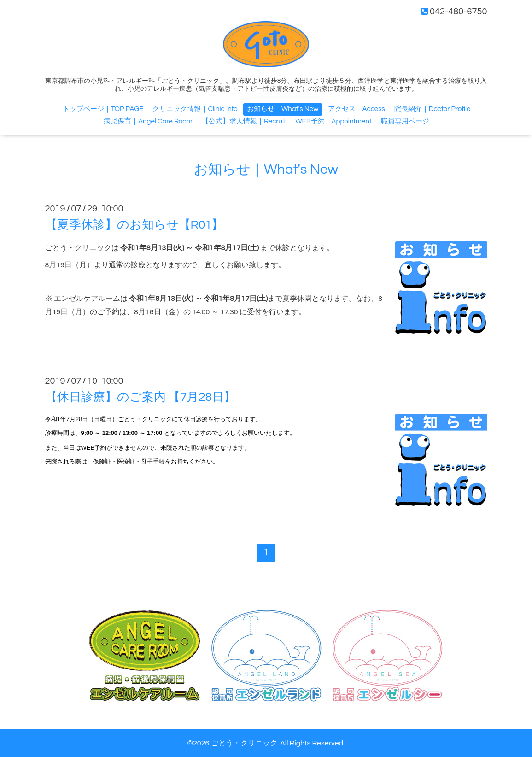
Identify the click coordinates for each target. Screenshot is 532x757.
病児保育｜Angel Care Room (148, 121)
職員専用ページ (405, 121)
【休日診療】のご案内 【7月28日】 (140, 397)
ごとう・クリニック (244, 743)
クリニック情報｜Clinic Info (195, 109)
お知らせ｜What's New (283, 109)
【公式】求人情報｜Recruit (244, 121)
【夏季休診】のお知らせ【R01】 (134, 225)
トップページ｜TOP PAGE (103, 109)
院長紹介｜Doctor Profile (432, 109)
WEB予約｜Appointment (333, 121)
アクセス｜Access (357, 109)
